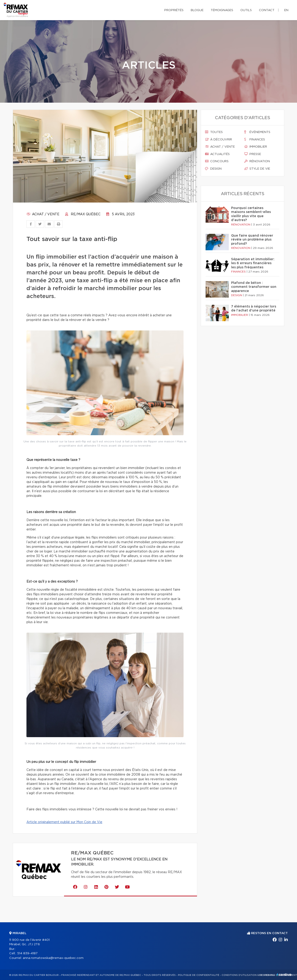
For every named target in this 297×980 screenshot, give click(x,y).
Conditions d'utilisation (239, 975)
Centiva (284, 975)
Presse (253, 154)
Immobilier (256, 147)
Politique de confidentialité (199, 975)
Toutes (214, 132)
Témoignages (222, 10)
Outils (246, 10)
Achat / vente (43, 214)
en (286, 10)
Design (213, 169)
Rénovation (257, 161)
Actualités (217, 154)
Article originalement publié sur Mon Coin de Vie (64, 822)
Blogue (197, 10)
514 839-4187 (27, 953)
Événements (257, 132)
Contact (267, 10)
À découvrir (219, 140)
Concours (217, 161)
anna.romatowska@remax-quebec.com (53, 958)
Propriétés (174, 10)
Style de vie (257, 169)
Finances (255, 140)
